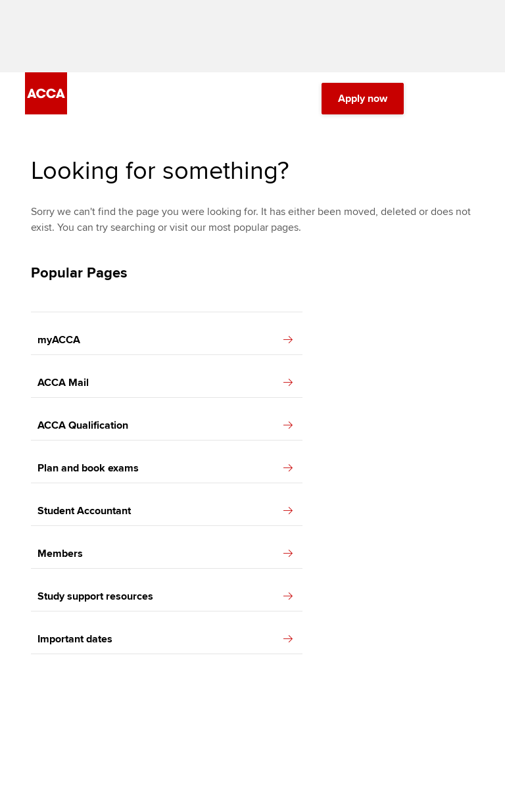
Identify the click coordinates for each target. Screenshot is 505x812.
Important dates (165, 639)
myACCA (165, 340)
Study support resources (165, 596)
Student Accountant (165, 511)
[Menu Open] (472, 99)
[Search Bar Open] (435, 99)
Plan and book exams (165, 468)
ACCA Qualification (165, 425)
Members (165, 554)
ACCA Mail (165, 383)
